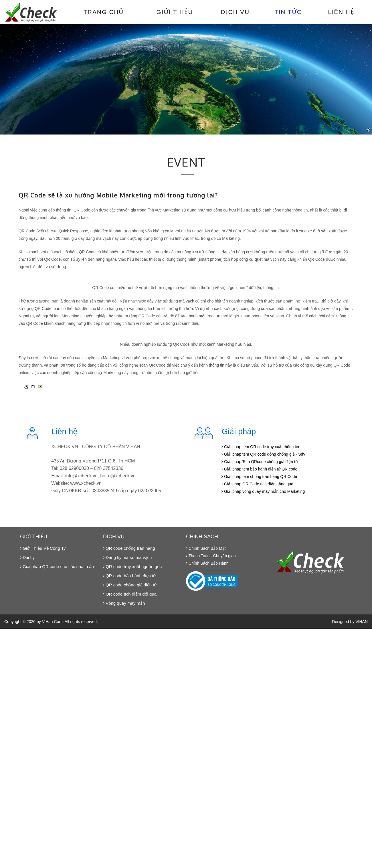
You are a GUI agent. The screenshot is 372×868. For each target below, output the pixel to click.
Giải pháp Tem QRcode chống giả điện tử (260, 462)
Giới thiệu (175, 12)
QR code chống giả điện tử (130, 585)
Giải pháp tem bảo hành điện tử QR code (259, 469)
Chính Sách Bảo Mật (206, 548)
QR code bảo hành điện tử (129, 576)
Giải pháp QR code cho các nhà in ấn (57, 567)
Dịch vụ (235, 12)
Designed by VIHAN (350, 622)
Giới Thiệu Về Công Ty (43, 548)
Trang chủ (104, 12)
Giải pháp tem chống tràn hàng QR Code (259, 476)
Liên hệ (341, 12)
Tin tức (288, 12)
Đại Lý (27, 557)
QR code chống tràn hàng (129, 548)
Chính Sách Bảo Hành (207, 563)
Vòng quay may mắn (124, 603)
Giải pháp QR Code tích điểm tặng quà (257, 484)
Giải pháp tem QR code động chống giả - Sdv (263, 454)
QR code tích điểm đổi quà (130, 594)
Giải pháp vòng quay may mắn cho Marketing (263, 491)
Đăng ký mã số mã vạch (127, 557)
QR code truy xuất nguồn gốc (132, 567)
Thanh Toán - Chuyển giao (211, 556)
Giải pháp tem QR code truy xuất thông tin (260, 447)
